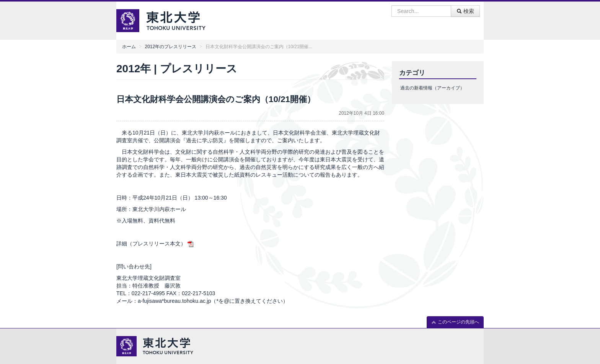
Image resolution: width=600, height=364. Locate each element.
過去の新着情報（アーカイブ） (432, 88)
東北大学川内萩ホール (159, 209)
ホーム (129, 47)
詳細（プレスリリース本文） (151, 244)
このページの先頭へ (455, 322)
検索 (465, 11)
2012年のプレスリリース (171, 47)
